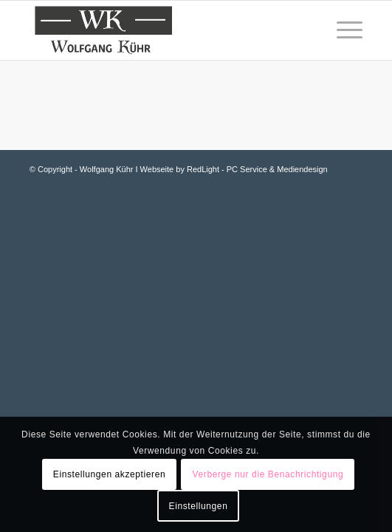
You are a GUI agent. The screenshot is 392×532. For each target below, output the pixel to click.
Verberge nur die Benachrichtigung (268, 474)
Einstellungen (199, 506)
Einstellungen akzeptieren (109, 474)
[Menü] (342, 30)
